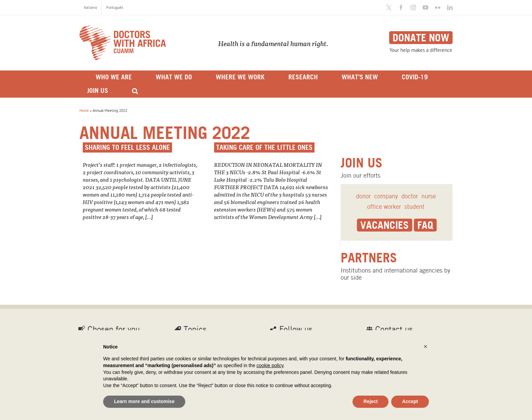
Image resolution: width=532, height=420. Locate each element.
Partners (369, 258)
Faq (425, 225)
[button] (425, 346)
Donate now (421, 38)
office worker (384, 207)
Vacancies (385, 225)
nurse (429, 196)
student (414, 207)
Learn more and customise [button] (144, 401)
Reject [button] (370, 401)
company (386, 196)
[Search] (135, 91)
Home (84, 111)
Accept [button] (410, 401)
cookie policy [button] (270, 365)
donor (363, 196)
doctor (410, 196)
